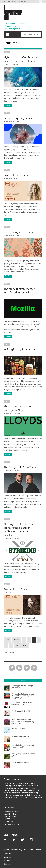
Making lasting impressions (20, 350)
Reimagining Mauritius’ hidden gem (23, 755)
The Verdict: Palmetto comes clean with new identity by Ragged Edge (23, 696)
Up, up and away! (18, 728)
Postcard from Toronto (20, 737)
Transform (16, 65)
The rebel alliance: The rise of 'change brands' (23, 746)
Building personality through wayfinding (22, 686)
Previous (16, 640)
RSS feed (7, 861)
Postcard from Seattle (16, 175)
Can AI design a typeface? (19, 118)
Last (25, 646)
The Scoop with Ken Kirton (22, 762)
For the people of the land (19, 232)
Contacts (7, 854)
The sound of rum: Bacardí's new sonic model (22, 703)
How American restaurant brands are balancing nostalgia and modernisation (23, 721)
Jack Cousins (16, 122)
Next (17, 646)
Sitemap (7, 864)
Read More (8, 105)
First (7, 640)
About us (7, 857)
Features (7, 52)
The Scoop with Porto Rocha (20, 467)
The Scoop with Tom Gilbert (22, 711)
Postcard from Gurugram (18, 589)
